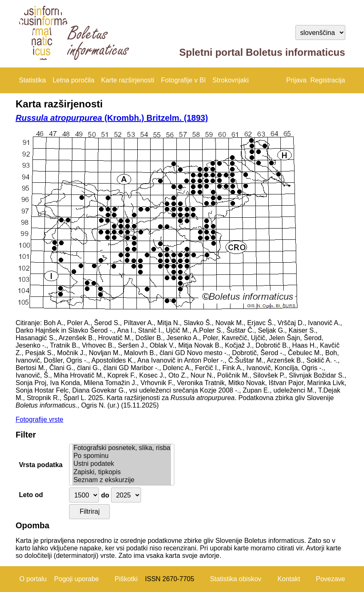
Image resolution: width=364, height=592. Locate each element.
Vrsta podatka (41, 465)
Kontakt (289, 579)
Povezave (330, 579)
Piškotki (126, 579)
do (105, 495)
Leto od (31, 495)
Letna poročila (73, 80)
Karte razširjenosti (128, 80)
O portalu (33, 579)
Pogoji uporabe (77, 579)
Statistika (33, 80)
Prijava (296, 80)
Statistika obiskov (236, 579)
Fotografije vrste (40, 419)
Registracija (328, 80)
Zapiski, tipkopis (122, 472)
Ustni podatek (122, 464)
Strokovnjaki (231, 80)
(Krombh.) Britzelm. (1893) (112, 118)
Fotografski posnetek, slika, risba (122, 448)
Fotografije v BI (183, 80)
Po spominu (122, 456)
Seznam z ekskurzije (122, 480)
